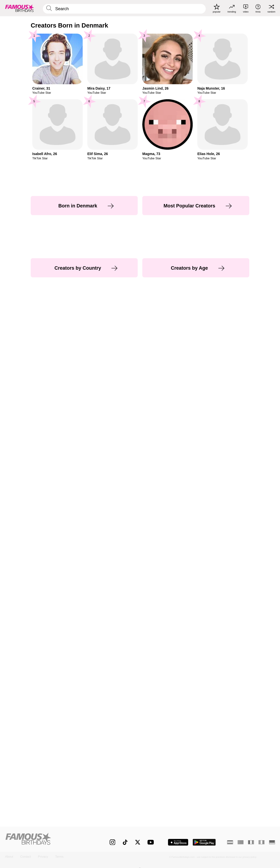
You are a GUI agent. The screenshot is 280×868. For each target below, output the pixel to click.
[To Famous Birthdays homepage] (20, 8)
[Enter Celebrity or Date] (124, 9)
